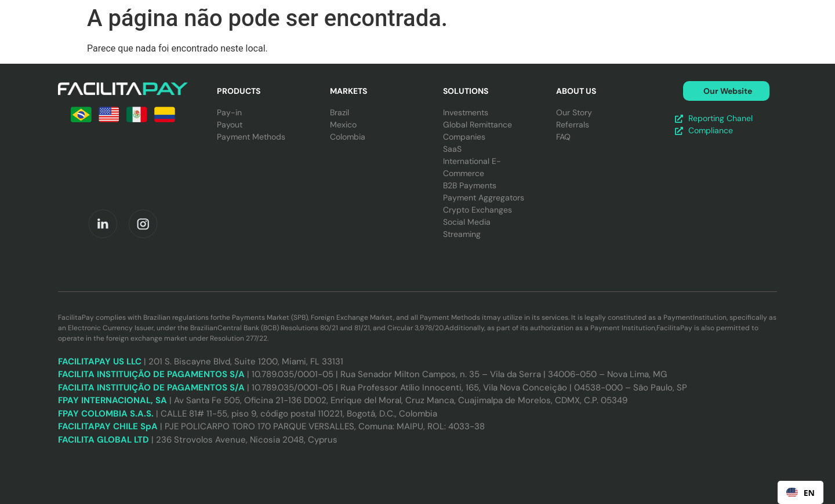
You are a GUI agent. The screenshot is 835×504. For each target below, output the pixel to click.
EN (800, 493)
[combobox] (800, 492)
